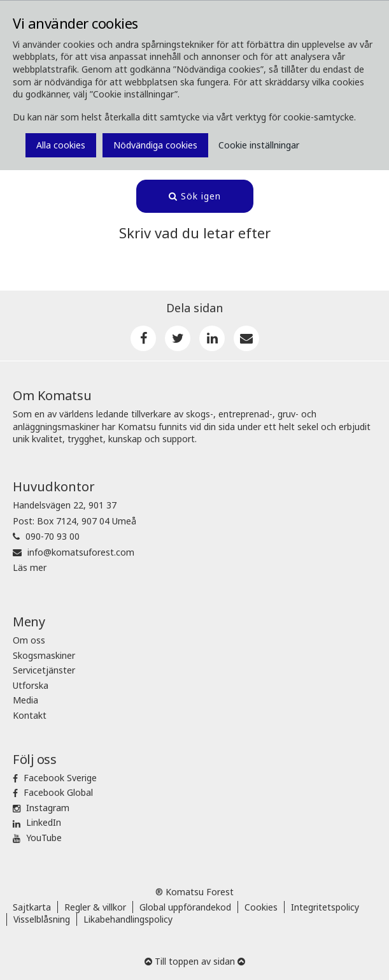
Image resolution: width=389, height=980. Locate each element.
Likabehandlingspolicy (128, 919)
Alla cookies (61, 145)
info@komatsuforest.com (81, 552)
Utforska (31, 685)
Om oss (29, 640)
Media (25, 700)
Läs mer (30, 567)
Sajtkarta (32, 907)
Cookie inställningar (259, 145)
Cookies (261, 907)
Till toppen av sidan (195, 961)
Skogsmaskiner (44, 655)
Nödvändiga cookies (155, 145)
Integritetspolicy (325, 907)
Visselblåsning (42, 919)
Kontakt (30, 715)
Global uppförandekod (185, 907)
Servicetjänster (44, 670)
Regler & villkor (95, 907)
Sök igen (195, 196)
